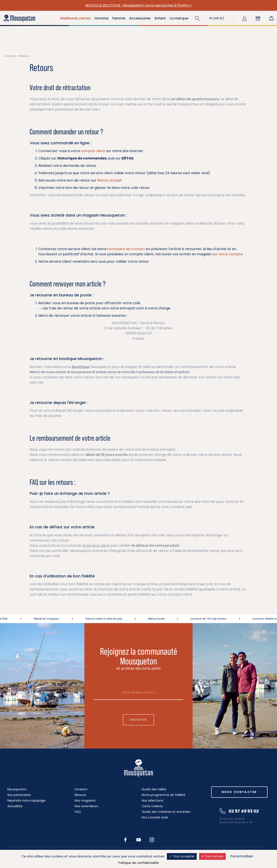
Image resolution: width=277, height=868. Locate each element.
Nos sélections (153, 800)
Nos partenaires (19, 795)
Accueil (10, 56)
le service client (96, 546)
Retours (80, 795)
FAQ (78, 812)
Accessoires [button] (140, 18)
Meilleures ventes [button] (76, 18)
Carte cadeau (152, 806)
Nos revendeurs (86, 806)
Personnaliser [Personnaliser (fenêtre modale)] (242, 856)
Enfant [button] (160, 18)
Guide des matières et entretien (166, 812)
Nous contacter (239, 792)
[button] (197, 18)
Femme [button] (119, 18)
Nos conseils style (155, 817)
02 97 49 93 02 (239, 811)
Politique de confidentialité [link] (139, 863)
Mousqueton (17, 789)
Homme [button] (101, 18)
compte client (93, 151)
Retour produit (110, 180)
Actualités (15, 806)
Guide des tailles (154, 789)
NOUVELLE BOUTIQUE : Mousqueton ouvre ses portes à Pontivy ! (138, 5)
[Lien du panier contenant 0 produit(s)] (271, 18)
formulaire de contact (126, 249)
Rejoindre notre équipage (26, 800)
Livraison (81, 789)
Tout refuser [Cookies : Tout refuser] (212, 856)
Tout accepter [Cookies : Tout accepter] (182, 856)
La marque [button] (179, 18)
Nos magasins (85, 800)
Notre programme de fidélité (163, 795)
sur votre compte (228, 254)
